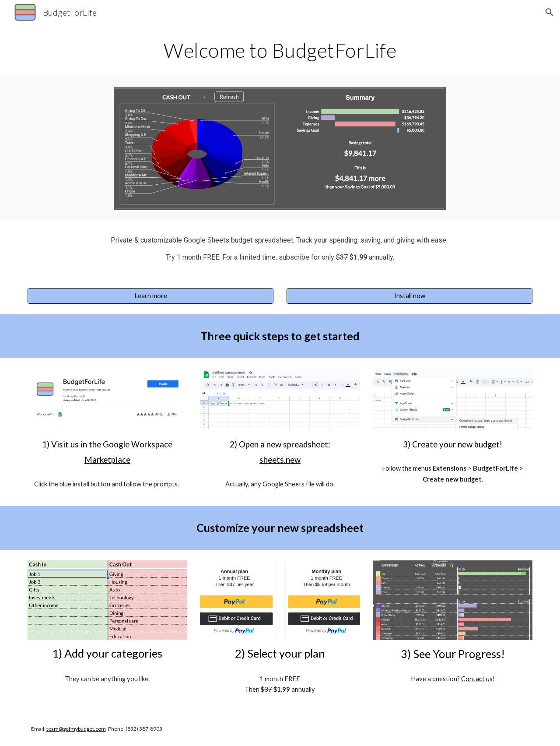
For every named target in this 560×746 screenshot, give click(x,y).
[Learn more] (150, 296)
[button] (549, 12)
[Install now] (409, 296)
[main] (280, 50)
